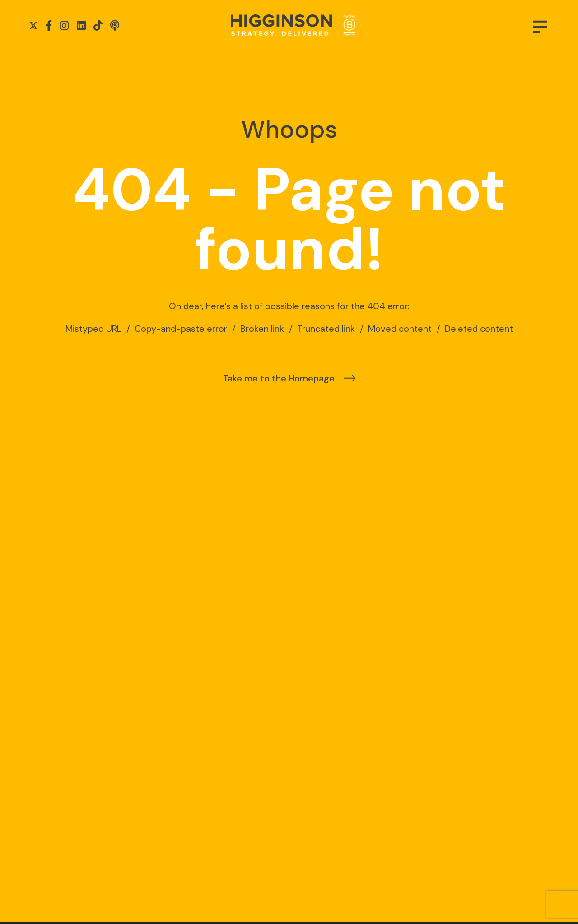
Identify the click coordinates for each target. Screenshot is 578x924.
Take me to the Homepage (279, 378)
